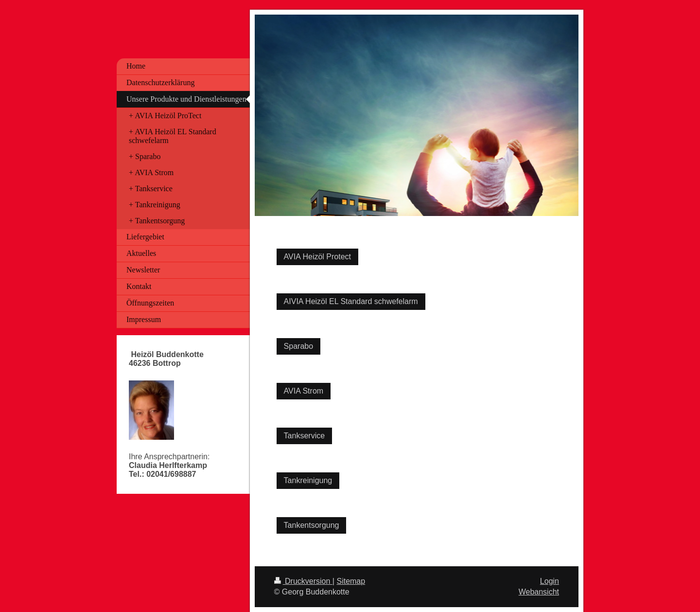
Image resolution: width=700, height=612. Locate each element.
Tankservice (304, 436)
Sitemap (351, 581)
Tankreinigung (308, 480)
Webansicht (539, 592)
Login (550, 581)
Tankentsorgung (312, 525)
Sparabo (299, 346)
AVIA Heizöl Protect (317, 257)
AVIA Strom (304, 391)
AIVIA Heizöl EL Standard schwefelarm (351, 301)
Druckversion (303, 581)
